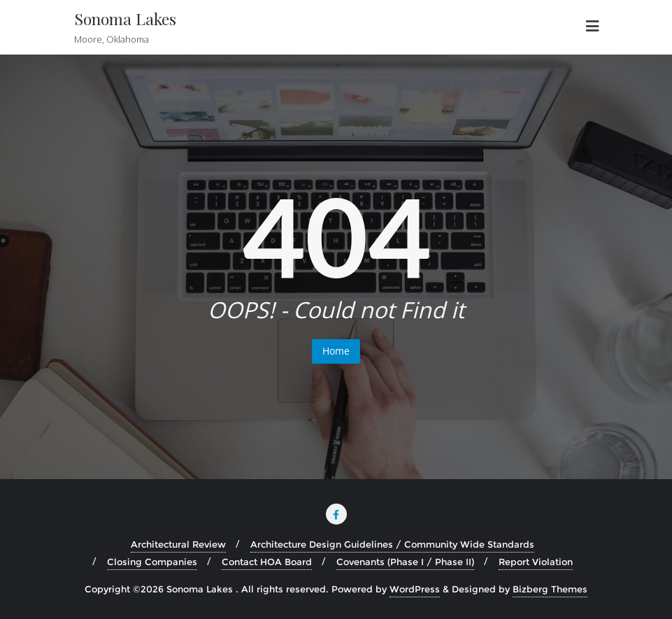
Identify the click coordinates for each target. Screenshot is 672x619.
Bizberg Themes (550, 589)
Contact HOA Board (267, 562)
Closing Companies (152, 562)
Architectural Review (178, 544)
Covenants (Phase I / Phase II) (405, 562)
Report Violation (536, 562)
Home (336, 351)
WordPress (415, 589)
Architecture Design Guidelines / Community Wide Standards (392, 544)
